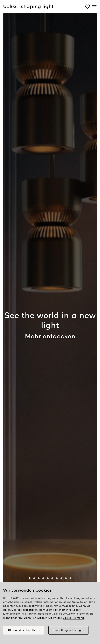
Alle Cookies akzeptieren (24, 630)
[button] (30, 578)
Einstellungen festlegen (68, 630)
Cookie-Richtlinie (74, 618)
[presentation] (11, 327)
